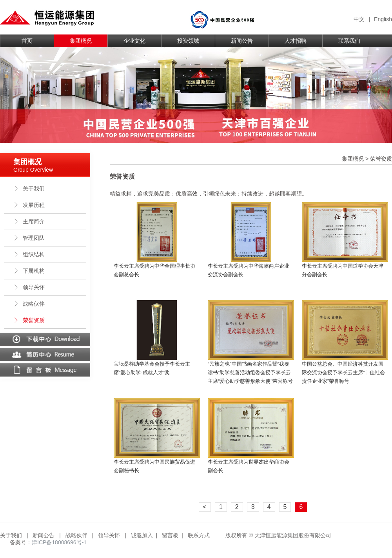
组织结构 (29, 254)
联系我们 (349, 41)
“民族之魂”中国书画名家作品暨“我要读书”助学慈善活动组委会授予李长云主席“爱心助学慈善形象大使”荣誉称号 (250, 372)
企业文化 (134, 41)
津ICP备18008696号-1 (59, 542)
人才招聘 (296, 41)
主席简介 (29, 221)
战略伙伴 (29, 304)
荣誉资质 (29, 320)
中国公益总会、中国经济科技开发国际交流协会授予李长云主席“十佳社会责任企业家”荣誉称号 (343, 372)
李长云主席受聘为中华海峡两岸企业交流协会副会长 (249, 270)
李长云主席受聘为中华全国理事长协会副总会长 (154, 270)
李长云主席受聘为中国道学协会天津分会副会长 (343, 270)
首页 (27, 41)
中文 (359, 19)
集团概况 (81, 41)
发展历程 (29, 205)
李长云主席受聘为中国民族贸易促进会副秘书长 (154, 466)
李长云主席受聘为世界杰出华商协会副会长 (249, 466)
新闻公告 (242, 41)
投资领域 (188, 41)
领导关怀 (29, 287)
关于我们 (29, 188)
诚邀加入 (142, 535)
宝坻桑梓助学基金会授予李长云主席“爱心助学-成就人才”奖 (152, 368)
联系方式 (199, 535)
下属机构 (29, 271)
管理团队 (29, 238)
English (383, 19)
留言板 (170, 535)
